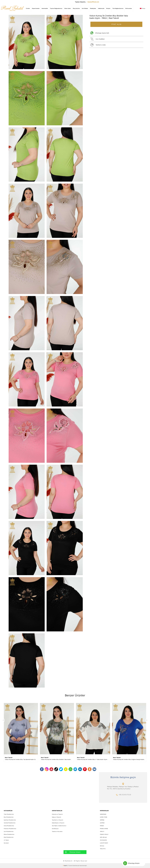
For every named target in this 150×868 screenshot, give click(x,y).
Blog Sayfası (76, 8)
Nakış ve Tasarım (56, 817)
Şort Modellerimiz (9, 831)
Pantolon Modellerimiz (10, 829)
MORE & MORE (104, 829)
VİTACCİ (102, 831)
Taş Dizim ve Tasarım (58, 820)
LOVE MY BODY (104, 843)
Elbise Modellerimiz (9, 834)
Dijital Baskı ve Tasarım (58, 823)
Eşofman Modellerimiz (10, 820)
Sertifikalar (85, 8)
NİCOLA (102, 846)
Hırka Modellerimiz (9, 826)
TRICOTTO (103, 849)
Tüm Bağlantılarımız (118, 8)
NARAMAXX (103, 814)
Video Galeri (68, 8)
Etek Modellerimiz (9, 837)
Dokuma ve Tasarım (57, 814)
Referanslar (129, 8)
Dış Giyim (6, 843)
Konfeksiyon (55, 829)
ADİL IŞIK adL (103, 837)
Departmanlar (36, 8)
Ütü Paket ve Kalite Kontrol (59, 826)
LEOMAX (102, 823)
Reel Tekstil (9, 758)
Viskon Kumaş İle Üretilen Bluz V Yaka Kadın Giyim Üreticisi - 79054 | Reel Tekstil (94, 759)
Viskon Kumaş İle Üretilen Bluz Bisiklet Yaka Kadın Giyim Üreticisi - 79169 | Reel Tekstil (57, 759)
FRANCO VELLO (104, 834)
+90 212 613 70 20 (125, 795)
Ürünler (28, 8)
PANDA (102, 826)
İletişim (108, 8)
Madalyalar (93, 8)
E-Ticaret (70, 866)
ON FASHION (103, 840)
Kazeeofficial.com (93, 2)
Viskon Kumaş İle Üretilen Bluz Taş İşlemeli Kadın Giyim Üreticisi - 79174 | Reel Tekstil (21, 759)
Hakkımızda (101, 8)
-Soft (65, 866)
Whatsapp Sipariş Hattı (102, 33)
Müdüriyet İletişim (75, 852)
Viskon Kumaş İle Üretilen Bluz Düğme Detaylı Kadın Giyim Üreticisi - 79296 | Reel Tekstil (130, 759)
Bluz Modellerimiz (9, 817)
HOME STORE (104, 817)
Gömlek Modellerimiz (10, 823)
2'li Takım (6, 840)
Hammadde (45, 8)
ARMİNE (102, 820)
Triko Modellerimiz (9, 814)
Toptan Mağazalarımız (56, 8)
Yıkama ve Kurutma (57, 831)
